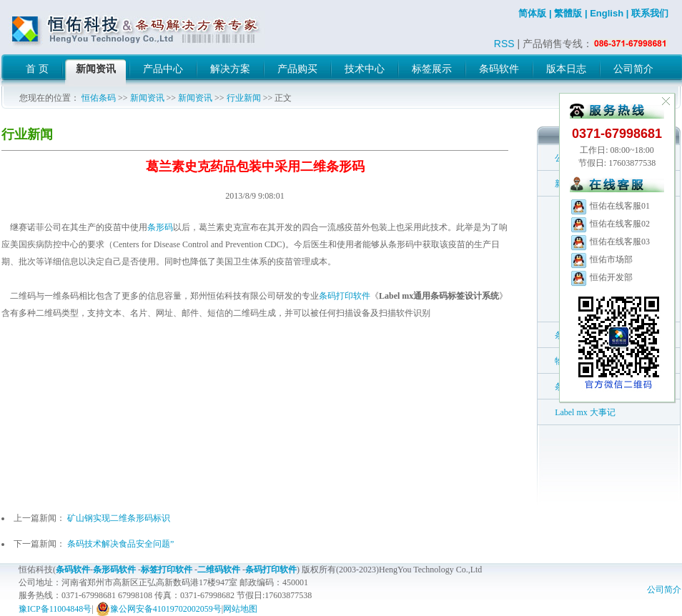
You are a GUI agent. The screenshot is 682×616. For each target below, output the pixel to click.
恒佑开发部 (601, 277)
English (607, 13)
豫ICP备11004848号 (55, 609)
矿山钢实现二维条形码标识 (119, 518)
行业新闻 (244, 98)
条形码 (160, 227)
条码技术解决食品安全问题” (120, 544)
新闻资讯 (147, 98)
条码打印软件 (345, 296)
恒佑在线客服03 (610, 242)
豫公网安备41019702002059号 (159, 609)
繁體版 (568, 13)
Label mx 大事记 (585, 412)
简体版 (532, 13)
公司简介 (664, 590)
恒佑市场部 (601, 259)
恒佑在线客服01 (610, 206)
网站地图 (240, 609)
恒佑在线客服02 (610, 224)
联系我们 (650, 13)
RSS (504, 44)
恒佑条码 (99, 98)
